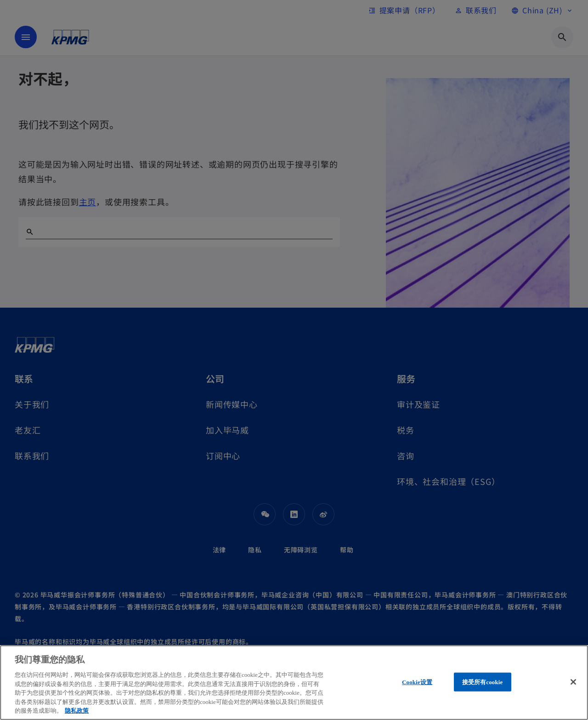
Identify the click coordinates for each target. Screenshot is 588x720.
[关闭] (573, 682)
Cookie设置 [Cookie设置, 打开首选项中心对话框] (417, 682)
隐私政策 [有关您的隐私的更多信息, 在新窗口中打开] (77, 711)
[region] (294, 683)
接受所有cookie (483, 682)
